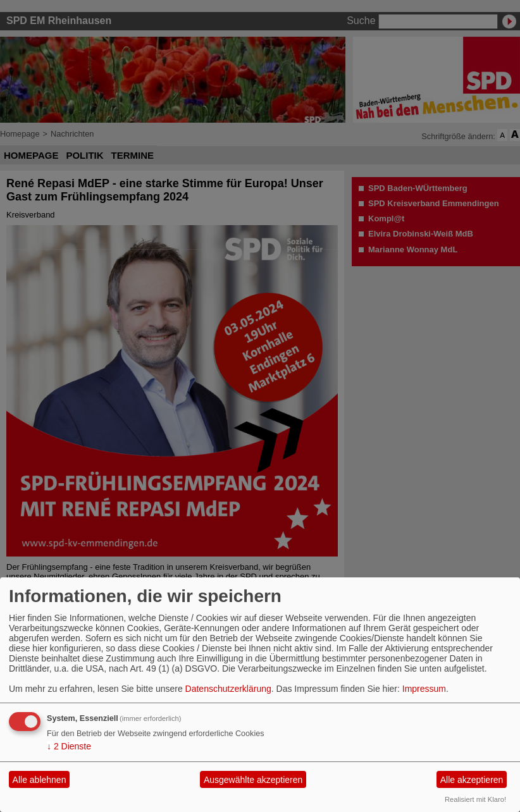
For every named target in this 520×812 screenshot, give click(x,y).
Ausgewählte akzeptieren (253, 780)
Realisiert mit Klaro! (475, 799)
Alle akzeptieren (472, 780)
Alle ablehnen (40, 780)
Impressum (424, 689)
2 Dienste (69, 746)
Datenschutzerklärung (228, 689)
